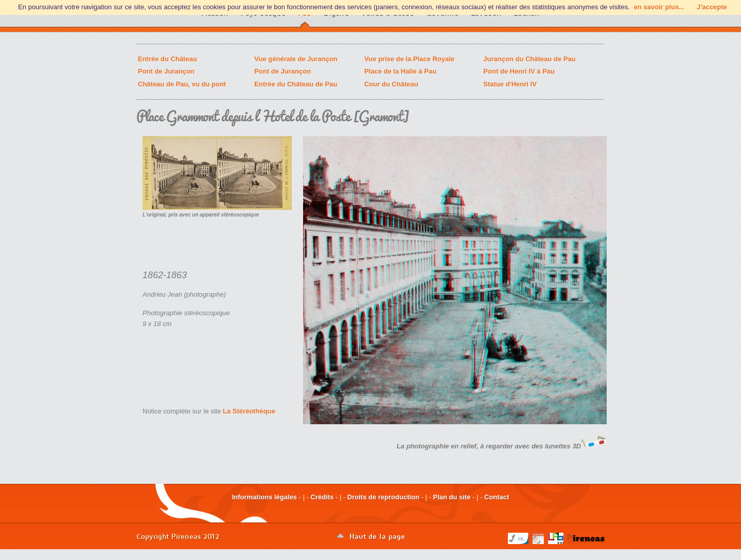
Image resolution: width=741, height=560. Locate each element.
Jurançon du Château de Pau (529, 59)
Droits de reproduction (383, 497)
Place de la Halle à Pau (400, 71)
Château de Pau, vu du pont (182, 84)
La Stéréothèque (249, 411)
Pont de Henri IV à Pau (519, 71)
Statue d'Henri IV (510, 84)
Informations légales (264, 497)
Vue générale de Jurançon (296, 59)
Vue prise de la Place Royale (409, 59)
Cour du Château (391, 84)
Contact (497, 497)
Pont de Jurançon (166, 71)
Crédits (322, 497)
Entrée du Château (167, 59)
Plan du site (452, 497)
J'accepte (712, 7)
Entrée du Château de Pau (296, 84)
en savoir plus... (659, 7)
